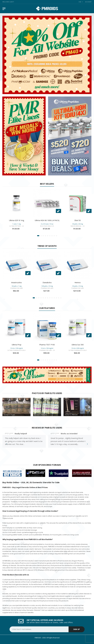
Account (88, 2)
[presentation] (7, 407)
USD (80, 2)
